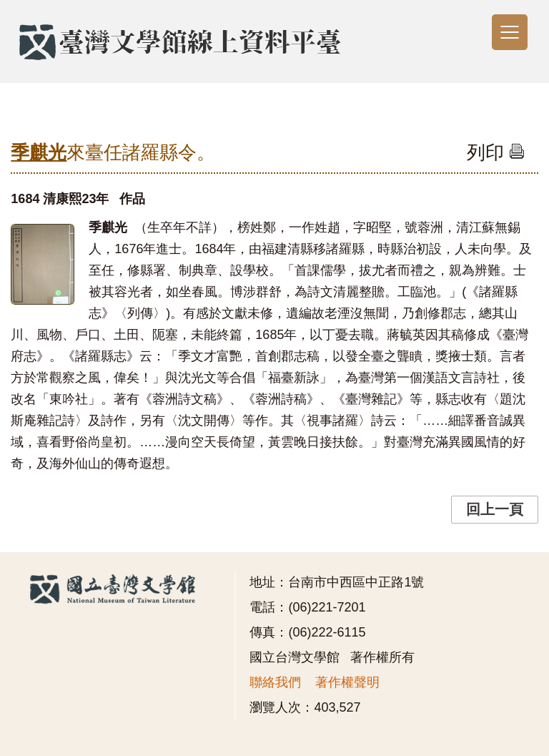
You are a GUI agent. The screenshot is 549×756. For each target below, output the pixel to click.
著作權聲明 (347, 682)
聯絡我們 (275, 682)
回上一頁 (495, 509)
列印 (496, 152)
